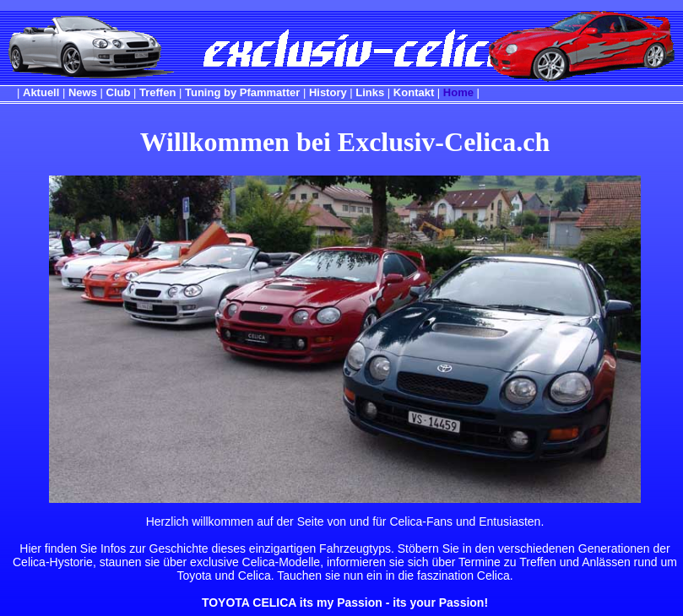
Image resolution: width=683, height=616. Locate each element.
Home (458, 92)
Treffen (157, 92)
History (328, 92)
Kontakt (414, 92)
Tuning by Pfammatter (242, 92)
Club (119, 92)
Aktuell (41, 92)
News (83, 92)
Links (370, 92)
